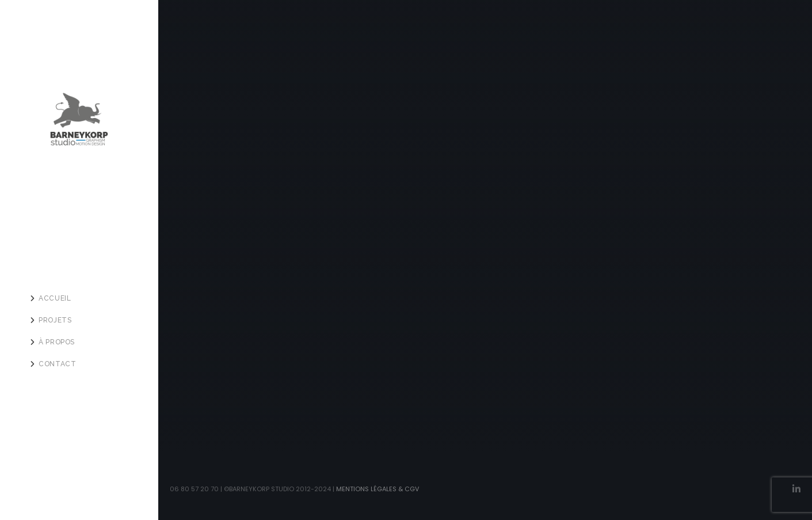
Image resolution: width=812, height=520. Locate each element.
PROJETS (55, 320)
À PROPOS (57, 342)
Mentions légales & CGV (378, 489)
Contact (57, 364)
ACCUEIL (55, 298)
